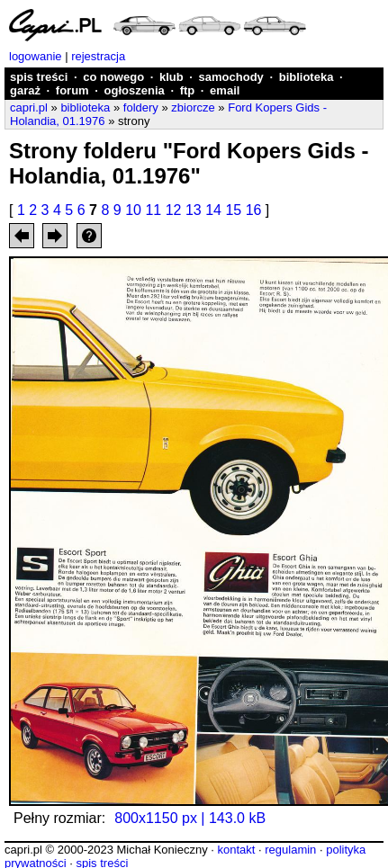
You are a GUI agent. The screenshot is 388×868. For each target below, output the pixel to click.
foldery (141, 107)
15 (233, 210)
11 (153, 210)
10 (133, 210)
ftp (188, 90)
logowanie (36, 56)
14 (213, 210)
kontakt (236, 850)
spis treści (39, 77)
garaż (25, 90)
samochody (231, 77)
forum (72, 90)
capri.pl (29, 107)
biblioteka (307, 77)
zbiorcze (193, 107)
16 (254, 210)
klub (171, 77)
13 (194, 210)
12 (174, 210)
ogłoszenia (135, 90)
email (225, 90)
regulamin (290, 850)
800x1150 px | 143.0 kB (190, 818)
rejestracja (98, 56)
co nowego (113, 77)
